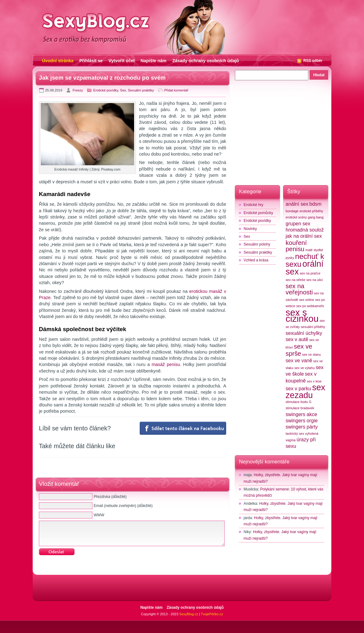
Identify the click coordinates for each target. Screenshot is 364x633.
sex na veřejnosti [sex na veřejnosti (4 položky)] (299, 289)
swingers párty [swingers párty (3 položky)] (302, 427)
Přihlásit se (91, 61)
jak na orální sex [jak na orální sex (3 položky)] (304, 236)
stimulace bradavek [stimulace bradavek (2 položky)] (300, 408)
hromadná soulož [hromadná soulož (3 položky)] (305, 230)
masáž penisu (166, 364)
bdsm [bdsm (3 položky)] (315, 204)
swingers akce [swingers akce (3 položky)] (301, 414)
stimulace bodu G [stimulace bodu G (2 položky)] (299, 402)
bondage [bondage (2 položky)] (292, 211)
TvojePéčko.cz (212, 614)
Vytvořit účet (122, 61)
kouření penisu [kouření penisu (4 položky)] (296, 246)
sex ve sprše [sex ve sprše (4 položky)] (299, 350)
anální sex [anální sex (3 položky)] (297, 204)
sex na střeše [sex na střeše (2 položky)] (295, 280)
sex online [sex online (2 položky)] (307, 300)
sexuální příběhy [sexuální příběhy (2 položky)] (313, 327)
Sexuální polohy (257, 244)
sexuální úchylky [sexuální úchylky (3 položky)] (304, 333)
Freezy (78, 90)
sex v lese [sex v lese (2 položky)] (314, 381)
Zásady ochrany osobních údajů (206, 61)
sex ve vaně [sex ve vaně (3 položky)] (299, 361)
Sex (123, 90)
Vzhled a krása (256, 260)
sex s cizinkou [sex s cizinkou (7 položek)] (302, 315)
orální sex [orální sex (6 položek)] (305, 268)
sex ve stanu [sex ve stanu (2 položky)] (311, 354)
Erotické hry (253, 205)
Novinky (250, 229)
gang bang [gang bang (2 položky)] (315, 217)
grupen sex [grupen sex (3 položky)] (298, 224)
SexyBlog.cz (189, 614)
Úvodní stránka (58, 61)
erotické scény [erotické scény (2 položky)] (296, 217)
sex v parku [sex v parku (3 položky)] (298, 389)
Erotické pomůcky (258, 213)
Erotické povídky (106, 90)
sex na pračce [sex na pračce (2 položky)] (310, 273)
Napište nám (154, 61)
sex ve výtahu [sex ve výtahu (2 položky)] (304, 368)
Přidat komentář (176, 90)
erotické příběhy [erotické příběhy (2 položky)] (311, 211)
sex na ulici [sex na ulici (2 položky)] (315, 280)
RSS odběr (313, 61)
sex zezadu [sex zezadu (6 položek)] (305, 391)
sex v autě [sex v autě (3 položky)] (297, 339)
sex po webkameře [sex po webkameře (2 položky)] (310, 306)
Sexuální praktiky (141, 90)
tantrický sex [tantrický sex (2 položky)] (295, 434)
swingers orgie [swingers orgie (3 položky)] (302, 421)
